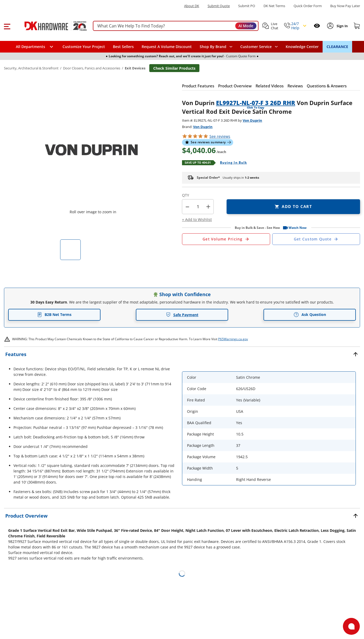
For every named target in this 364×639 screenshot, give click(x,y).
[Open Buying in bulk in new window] (231, 163)
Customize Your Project (84, 47)
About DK (192, 6)
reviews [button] (220, 136)
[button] (7, 26)
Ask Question (310, 315)
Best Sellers (123, 47)
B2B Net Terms (54, 314)
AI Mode (246, 26)
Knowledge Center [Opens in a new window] (302, 47)
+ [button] (208, 207)
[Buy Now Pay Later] (345, 6)
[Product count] (198, 207)
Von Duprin (252, 120)
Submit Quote (219, 6)
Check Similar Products (174, 68)
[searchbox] (176, 26)
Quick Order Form (308, 6)
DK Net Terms (274, 6)
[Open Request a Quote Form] (226, 239)
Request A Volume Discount (167, 47)
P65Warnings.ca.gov (233, 339)
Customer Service (256, 47)
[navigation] (259, 47)
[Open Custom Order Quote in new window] (316, 239)
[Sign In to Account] (342, 26)
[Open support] (351, 626)
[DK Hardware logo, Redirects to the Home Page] (50, 26)
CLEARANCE (337, 47)
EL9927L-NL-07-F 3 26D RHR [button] (256, 103)
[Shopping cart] (357, 26)
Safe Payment (182, 315)
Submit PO (247, 6)
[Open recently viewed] (317, 26)
